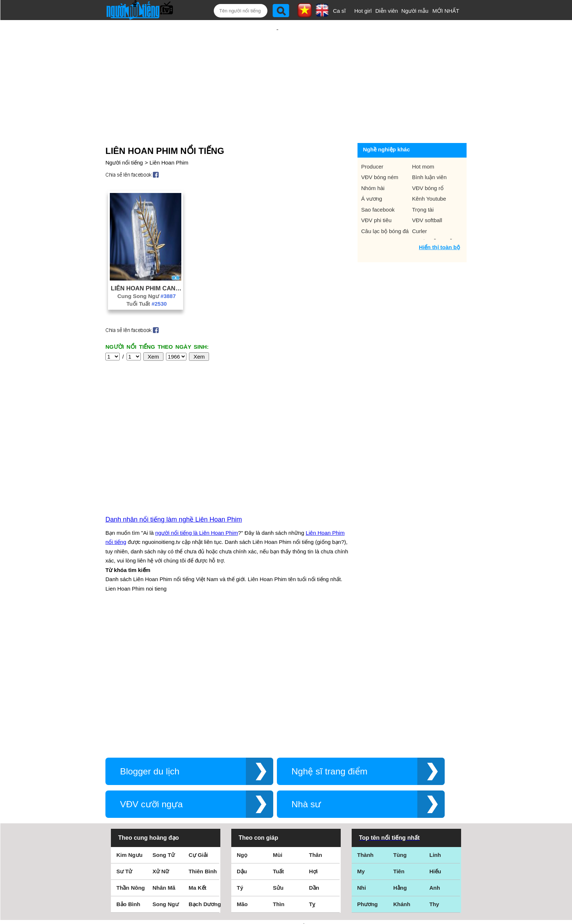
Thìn (279, 771)
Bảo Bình (128, 771)
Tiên (399, 738)
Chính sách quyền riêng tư (286, 883)
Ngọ (242, 722)
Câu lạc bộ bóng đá (385, 207)
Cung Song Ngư (147, 272)
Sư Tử (124, 738)
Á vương (372, 175)
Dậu (242, 738)
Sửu (278, 755)
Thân (316, 722)
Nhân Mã (164, 755)
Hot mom (423, 143)
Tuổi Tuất (146, 280)
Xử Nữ (161, 738)
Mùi (278, 722)
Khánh (402, 771)
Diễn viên (387, 11)
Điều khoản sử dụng (286, 845)
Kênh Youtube (429, 175)
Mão (242, 771)
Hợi (313, 738)
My (361, 738)
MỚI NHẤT (446, 11)
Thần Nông (131, 755)
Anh (435, 755)
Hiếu (435, 738)
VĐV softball (427, 196)
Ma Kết (198, 755)
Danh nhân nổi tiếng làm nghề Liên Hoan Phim (174, 441)
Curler (420, 207)
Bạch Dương (205, 771)
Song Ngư (166, 771)
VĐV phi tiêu (376, 196)
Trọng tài (423, 186)
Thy (434, 771)
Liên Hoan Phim (169, 139)
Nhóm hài (373, 164)
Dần (314, 755)
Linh (435, 722)
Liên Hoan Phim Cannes (147, 264)
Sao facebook (378, 186)
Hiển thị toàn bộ (439, 223)
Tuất (278, 738)
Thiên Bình (203, 738)
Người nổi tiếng (124, 139)
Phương (368, 771)
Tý (240, 755)
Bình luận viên (430, 153)
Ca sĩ (339, 11)
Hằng (400, 755)
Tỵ (312, 771)
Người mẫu (415, 11)
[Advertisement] (277, 68)
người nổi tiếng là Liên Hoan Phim (197, 454)
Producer (372, 143)
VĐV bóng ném (380, 153)
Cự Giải (198, 722)
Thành (365, 722)
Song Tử (164, 722)
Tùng (400, 722)
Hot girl (363, 11)
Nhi (362, 755)
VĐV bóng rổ (428, 164)
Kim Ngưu (130, 722)
